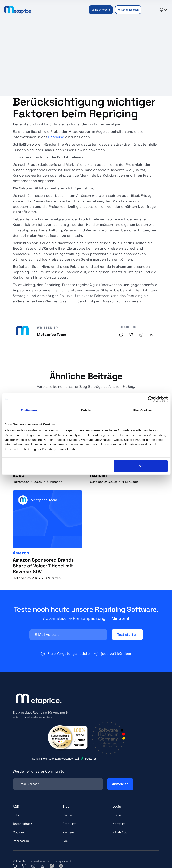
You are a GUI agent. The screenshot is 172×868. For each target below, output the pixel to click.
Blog (66, 807)
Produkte (69, 824)
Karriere (68, 832)
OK (141, 466)
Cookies (19, 832)
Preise (117, 815)
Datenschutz (22, 824)
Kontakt (119, 824)
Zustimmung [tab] (30, 410)
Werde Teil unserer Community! (39, 771)
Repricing (57, 137)
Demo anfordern (101, 10)
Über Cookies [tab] (142, 410)
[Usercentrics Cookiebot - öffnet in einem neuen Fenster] (151, 399)
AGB (16, 807)
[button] (148, 10)
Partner (68, 815)
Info (16, 815)
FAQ (65, 841)
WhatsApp (120, 832)
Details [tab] (86, 410)
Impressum (21, 841)
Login (117, 807)
